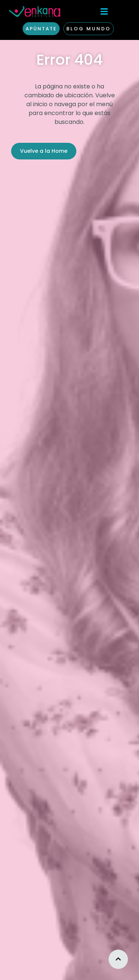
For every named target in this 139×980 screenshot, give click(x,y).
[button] (104, 11)
